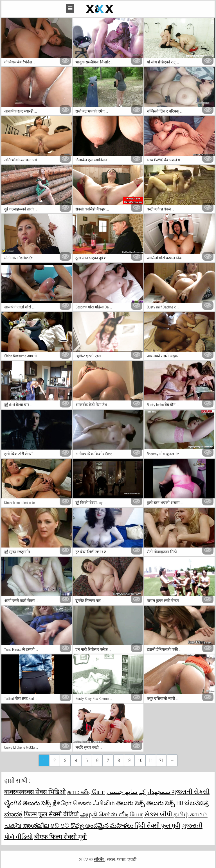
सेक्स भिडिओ (51, 792)
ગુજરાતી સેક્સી (191, 792)
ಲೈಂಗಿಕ (13, 803)
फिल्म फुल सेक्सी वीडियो (51, 814)
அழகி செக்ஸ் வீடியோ (112, 814)
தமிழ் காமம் (191, 814)
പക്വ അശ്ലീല (27, 825)
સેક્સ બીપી (159, 814)
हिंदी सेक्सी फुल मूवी (158, 825)
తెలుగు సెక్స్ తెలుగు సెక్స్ (146, 803)
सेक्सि (99, 859)
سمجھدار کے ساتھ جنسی (139, 792)
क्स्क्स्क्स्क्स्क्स (20, 792)
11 (151, 760)
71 (161, 760)
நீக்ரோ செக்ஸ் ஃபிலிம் (84, 803)
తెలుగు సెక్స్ (37, 803)
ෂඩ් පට (60, 825)
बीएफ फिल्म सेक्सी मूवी (61, 837)
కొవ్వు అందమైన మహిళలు (103, 825)
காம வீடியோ (86, 792)
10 (140, 760)
